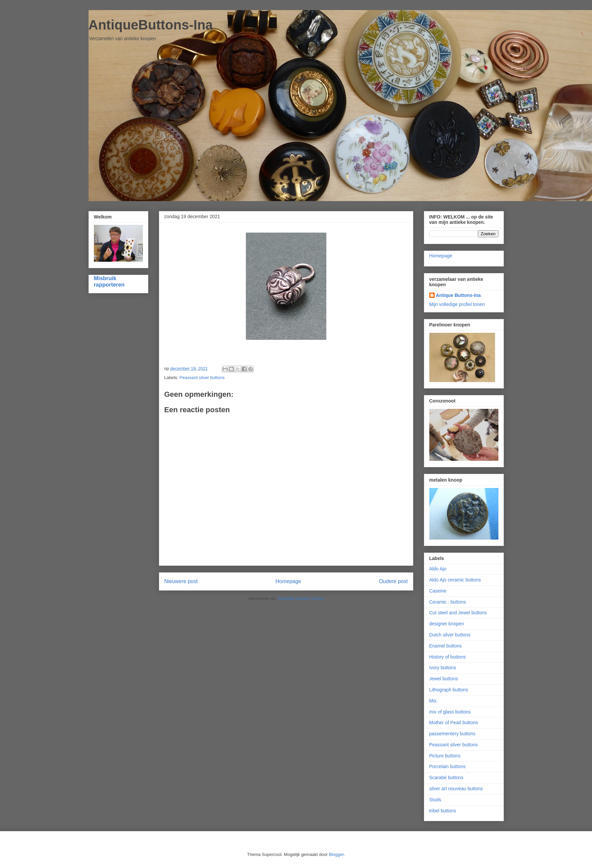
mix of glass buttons (450, 712)
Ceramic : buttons (448, 602)
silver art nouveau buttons (456, 789)
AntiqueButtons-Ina (151, 25)
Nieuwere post (181, 581)
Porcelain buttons (447, 766)
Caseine (438, 591)
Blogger (336, 854)
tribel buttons (443, 811)
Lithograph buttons (449, 690)
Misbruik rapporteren (109, 281)
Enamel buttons (446, 646)
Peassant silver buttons (202, 378)
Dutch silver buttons (450, 635)
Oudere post (393, 581)
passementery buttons (452, 734)
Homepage (288, 581)
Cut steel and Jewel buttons (458, 613)
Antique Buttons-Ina (459, 295)
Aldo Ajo (438, 569)
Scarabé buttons (446, 778)
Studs (435, 800)
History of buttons (448, 657)
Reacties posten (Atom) (301, 598)
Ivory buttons (443, 668)
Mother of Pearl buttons (454, 723)
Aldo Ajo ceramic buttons (455, 580)
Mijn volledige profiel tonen (457, 304)
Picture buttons (445, 756)
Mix (433, 701)
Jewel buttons (444, 679)
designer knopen (447, 624)
